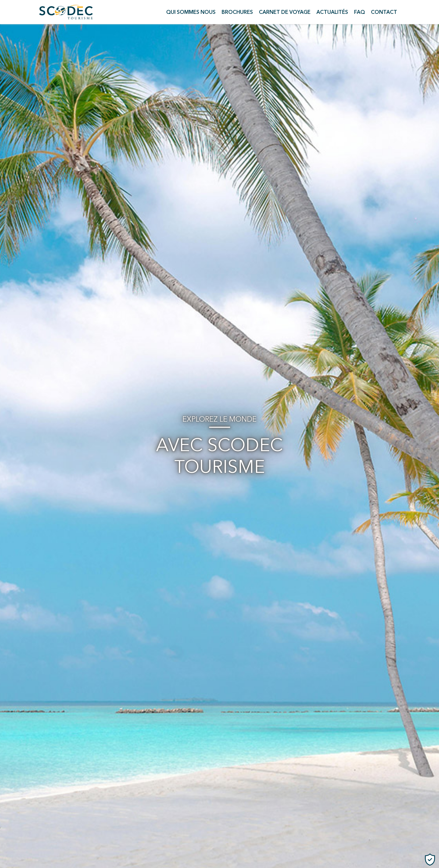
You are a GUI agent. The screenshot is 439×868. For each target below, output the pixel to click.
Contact (384, 12)
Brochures (237, 12)
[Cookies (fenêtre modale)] (430, 860)
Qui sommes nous (191, 12)
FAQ (360, 12)
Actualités (332, 12)
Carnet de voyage (285, 12)
